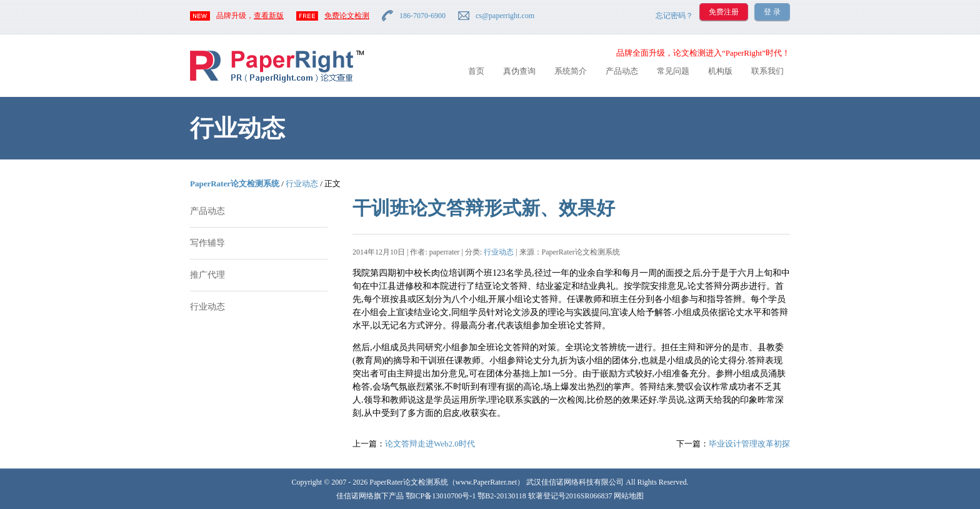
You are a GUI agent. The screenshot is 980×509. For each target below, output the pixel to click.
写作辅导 (207, 243)
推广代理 (207, 275)
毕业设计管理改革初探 (749, 444)
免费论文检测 (347, 16)
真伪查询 (519, 71)
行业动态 (302, 184)
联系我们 (767, 71)
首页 (476, 71)
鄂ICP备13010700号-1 (441, 496)
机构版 (720, 71)
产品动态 (622, 71)
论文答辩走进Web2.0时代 (430, 444)
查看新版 (269, 16)
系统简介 (571, 71)
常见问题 (673, 71)
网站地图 (629, 496)
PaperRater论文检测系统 (235, 184)
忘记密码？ (674, 16)
